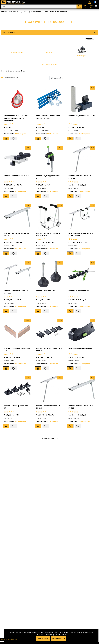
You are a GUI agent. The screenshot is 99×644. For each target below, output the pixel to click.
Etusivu (4, 12)
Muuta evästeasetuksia (9, 640)
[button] (49, 39)
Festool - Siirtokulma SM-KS (80, 291)
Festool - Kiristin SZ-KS (46, 291)
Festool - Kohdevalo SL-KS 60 (80, 348)
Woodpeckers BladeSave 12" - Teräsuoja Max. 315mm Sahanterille (16, 118)
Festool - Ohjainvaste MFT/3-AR (82, 116)
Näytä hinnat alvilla (11, 78)
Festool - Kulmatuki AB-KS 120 (17, 176)
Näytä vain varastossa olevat (15, 71)
